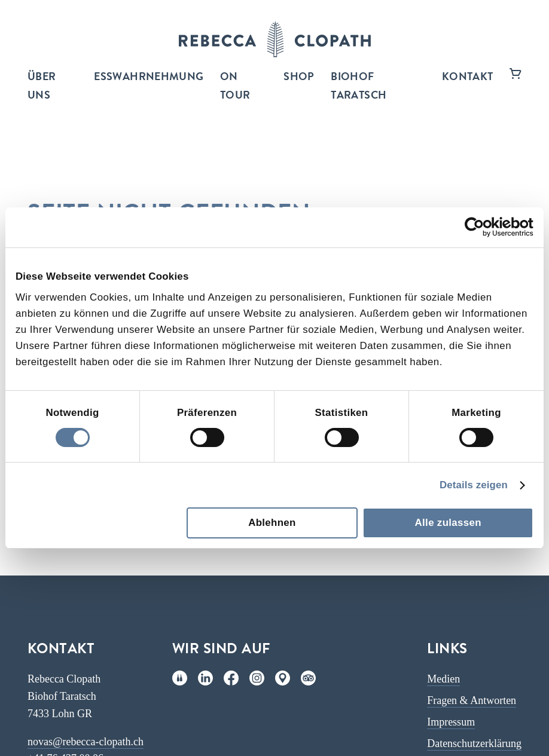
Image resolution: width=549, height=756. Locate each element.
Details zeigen (474, 485)
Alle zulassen (448, 523)
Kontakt (468, 78)
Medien (443, 679)
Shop (299, 78)
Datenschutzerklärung (474, 743)
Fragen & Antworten (472, 700)
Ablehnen (272, 523)
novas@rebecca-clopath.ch (86, 742)
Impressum (451, 722)
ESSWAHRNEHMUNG (149, 78)
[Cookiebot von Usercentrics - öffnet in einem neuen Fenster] (481, 227)
